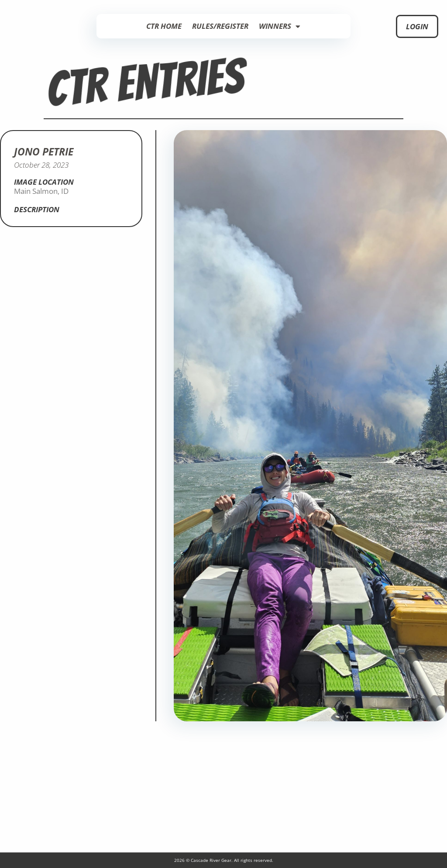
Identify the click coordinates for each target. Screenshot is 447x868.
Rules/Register (220, 26)
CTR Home (164, 26)
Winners (280, 26)
